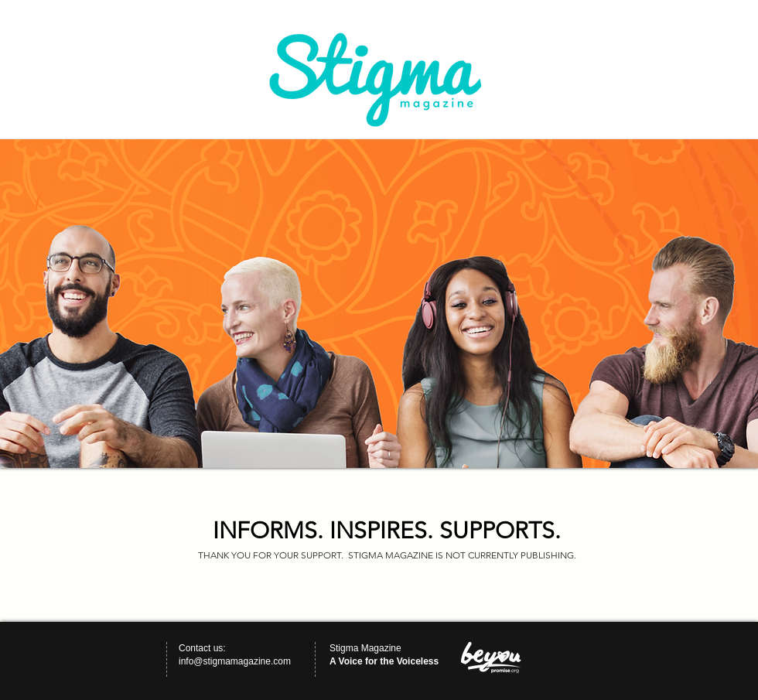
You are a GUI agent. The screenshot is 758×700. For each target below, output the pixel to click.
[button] (379, 304)
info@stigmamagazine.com (235, 661)
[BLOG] (457, 607)
